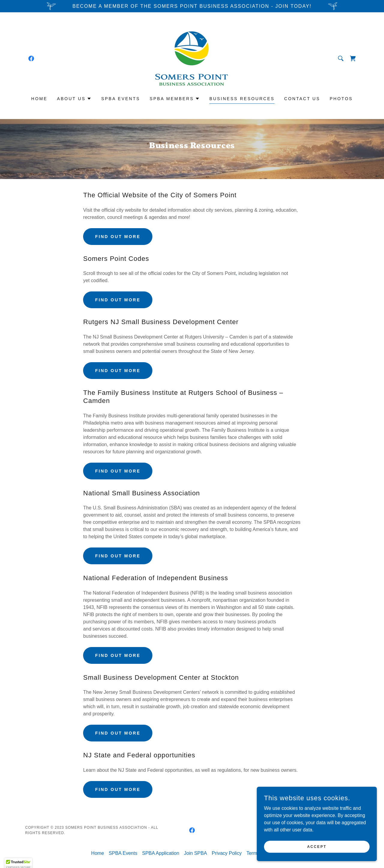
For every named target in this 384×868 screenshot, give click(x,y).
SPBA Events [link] (120, 99)
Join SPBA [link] (195, 853)
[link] (31, 58)
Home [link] (39, 99)
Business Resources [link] (242, 99)
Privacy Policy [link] (227, 853)
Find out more (118, 237)
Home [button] (98, 853)
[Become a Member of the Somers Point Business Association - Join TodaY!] (192, 6)
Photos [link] (341, 99)
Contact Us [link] (302, 99)
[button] (74, 99)
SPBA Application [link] (161, 853)
